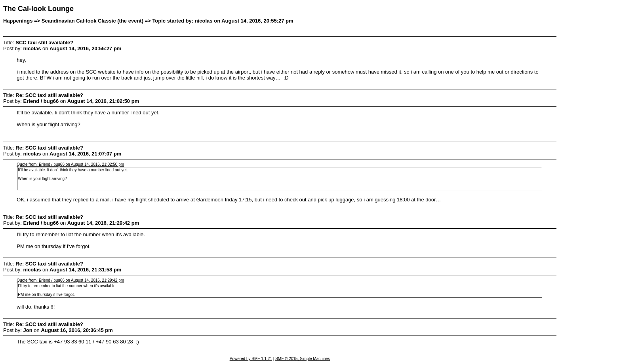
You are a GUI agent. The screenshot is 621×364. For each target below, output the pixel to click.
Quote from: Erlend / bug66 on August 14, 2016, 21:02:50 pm (70, 164)
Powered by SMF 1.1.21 (251, 359)
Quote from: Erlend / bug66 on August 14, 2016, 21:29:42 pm (70, 280)
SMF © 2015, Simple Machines (303, 359)
